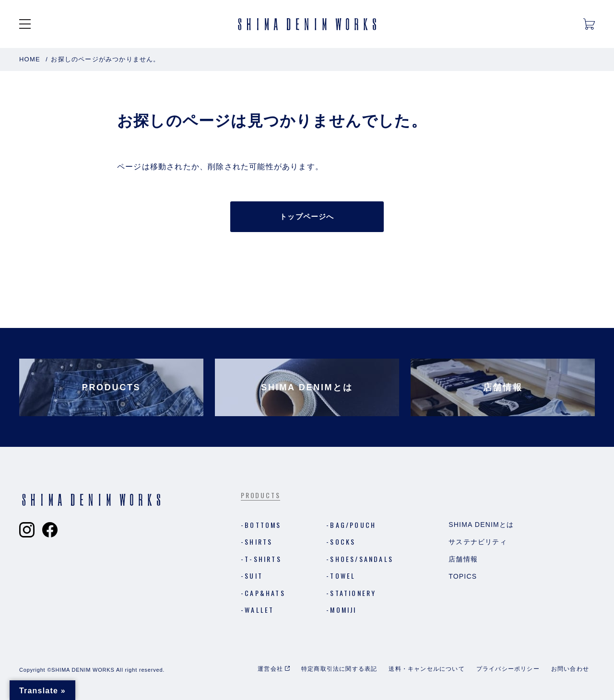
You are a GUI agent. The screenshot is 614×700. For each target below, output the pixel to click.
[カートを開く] (589, 24)
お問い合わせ (570, 669)
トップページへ (307, 216)
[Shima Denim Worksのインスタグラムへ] (27, 530)
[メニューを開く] (25, 24)
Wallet (259, 610)
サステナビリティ (478, 542)
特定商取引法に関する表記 (339, 669)
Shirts (259, 542)
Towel (343, 576)
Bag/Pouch (353, 525)
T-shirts (263, 559)
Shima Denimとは (481, 525)
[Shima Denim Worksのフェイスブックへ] (50, 530)
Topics (463, 576)
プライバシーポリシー (508, 669)
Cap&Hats (265, 593)
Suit (254, 576)
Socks (343, 542)
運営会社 (270, 669)
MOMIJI (343, 610)
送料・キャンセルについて (426, 669)
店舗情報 (463, 559)
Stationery (353, 593)
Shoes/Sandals (362, 559)
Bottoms (263, 525)
